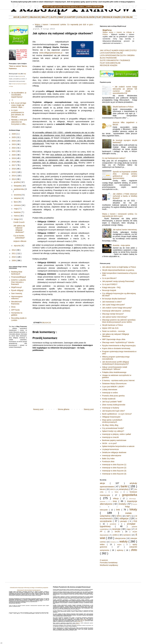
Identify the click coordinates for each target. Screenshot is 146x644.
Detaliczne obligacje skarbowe (114, 452)
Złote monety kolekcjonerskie (114, 405)
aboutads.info (79, 621)
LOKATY (24, 17)
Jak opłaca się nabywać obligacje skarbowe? (19, 229)
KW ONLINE (128, 17)
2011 (14, 253)
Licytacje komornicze (111, 449)
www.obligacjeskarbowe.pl (51, 53)
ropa (129, 529)
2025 (14, 137)
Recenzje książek (109, 290)
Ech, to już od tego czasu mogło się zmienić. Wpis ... (19, 105)
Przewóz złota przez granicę (113, 396)
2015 (14, 172)
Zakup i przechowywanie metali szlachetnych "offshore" (115, 368)
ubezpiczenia (120, 538)
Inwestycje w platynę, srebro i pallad (117, 434)
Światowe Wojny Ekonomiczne (114, 384)
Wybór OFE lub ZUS (110, 328)
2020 (14, 155)
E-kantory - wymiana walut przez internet (118, 380)
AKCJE (16, 17)
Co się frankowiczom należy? (114, 158)
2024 (14, 141)
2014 (14, 176)
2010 (14, 257)
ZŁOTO (54, 17)
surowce (127, 535)
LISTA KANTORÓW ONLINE (111, 53)
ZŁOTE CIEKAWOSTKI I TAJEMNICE (115, 60)
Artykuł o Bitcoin (20, 241)
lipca (16, 202)
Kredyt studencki (109, 399)
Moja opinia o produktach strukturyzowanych (112, 421)
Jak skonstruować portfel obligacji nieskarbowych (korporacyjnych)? (116, 363)
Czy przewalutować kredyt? (113, 428)
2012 (14, 250)
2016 (14, 169)
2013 (14, 179)
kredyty (123, 504)
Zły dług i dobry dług (110, 425)
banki (124, 486)
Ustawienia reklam (83, 620)
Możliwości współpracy (109, 565)
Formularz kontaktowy (109, 563)
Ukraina (113, 542)
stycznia (17, 246)
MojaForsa (107, 30)
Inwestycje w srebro (110, 393)
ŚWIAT (61, 17)
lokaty (133, 509)
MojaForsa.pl (16, 287)
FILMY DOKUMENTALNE (110, 63)
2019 (14, 158)
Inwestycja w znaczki (111, 437)
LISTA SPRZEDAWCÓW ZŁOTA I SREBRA (117, 55)
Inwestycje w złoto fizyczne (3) (114, 471)
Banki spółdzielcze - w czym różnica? (117, 414)
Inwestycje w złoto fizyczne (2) (114, 468)
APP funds (15, 310)
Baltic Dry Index (108, 459)
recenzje (116, 529)
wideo (102, 544)
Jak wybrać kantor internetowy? (115, 317)
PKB (135, 521)
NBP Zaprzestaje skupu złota (114, 339)
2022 (14, 148)
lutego (16, 219)
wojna (119, 545)
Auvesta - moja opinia (121, 245)
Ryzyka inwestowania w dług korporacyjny (119, 345)
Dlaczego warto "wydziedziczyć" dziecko (118, 342)
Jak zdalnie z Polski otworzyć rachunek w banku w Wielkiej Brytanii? (125, 196)
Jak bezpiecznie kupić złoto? (114, 411)
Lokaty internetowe (110, 390)
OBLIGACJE (35, 17)
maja (16, 209)
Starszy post (89, 409)
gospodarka (130, 495)
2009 (14, 260)
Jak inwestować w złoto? (112, 302)
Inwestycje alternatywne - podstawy (116, 311)
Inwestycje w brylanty (111, 408)
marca (16, 216)
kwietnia (17, 212)
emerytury (124, 489)
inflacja (116, 499)
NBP (128, 516)
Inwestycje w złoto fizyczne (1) (114, 465)
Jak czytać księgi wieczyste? (114, 305)
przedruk (113, 524)
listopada (17, 186)
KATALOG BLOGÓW (86, 17)
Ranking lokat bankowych (17, 273)
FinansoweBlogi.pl (19, 277)
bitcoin (102, 489)
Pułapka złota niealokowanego (114, 372)
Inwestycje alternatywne (112, 455)
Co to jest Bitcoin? (109, 278)
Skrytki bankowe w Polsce (123, 107)
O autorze (104, 560)
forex (117, 492)
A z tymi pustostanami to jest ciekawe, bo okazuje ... (18, 113)
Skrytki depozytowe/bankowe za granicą (118, 270)
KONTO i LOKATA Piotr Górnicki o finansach (19, 282)
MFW (119, 516)
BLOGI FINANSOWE (108, 58)
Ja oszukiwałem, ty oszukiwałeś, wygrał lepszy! (19, 95)
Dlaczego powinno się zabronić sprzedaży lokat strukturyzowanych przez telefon (119, 321)
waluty (124, 541)
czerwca (17, 205)
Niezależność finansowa (17, 303)
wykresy (120, 550)
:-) (12, 100)
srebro (115, 535)
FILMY (99, 17)
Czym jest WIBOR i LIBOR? (113, 387)
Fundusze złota (108, 461)
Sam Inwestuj (17, 293)
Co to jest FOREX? (110, 284)
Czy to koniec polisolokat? (19, 237)
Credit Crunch (19, 222)
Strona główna (64, 409)
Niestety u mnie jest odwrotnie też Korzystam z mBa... (19, 122)
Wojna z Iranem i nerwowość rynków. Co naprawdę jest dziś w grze (64, 25)
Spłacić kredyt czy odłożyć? (113, 431)
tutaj (19, 74)
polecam (22, 76)
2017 (14, 165)
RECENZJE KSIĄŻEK (112, 17)
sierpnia (17, 198)
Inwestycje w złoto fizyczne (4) (114, 474)
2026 (14, 134)
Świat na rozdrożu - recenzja (114, 331)
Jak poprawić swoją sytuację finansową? (118, 281)
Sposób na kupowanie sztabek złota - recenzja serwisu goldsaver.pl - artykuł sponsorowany (125, 175)
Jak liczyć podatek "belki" (112, 402)
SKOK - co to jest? (110, 443)
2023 (14, 144)
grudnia (17, 182)
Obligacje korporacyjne (111, 417)
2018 (14, 162)
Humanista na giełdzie (17, 314)
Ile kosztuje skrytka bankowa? (114, 299)
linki (118, 510)
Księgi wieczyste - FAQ (111, 287)
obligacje (46, 323)
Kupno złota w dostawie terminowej (116, 348)
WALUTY (45, 17)
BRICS (113, 489)
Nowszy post (38, 409)
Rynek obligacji (17, 290)
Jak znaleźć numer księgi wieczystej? (117, 308)
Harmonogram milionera (17, 298)
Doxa (13, 307)
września (17, 195)
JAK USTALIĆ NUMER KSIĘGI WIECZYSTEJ (118, 50)
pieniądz (124, 521)
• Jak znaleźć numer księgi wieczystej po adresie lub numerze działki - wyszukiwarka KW (125, 90)
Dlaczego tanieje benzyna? (113, 314)
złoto (134, 550)
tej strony (78, 624)
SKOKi (117, 532)
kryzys (135, 504)
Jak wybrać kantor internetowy (125, 230)
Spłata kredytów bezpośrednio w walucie (118, 446)
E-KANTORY (71, 17)
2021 (14, 151)
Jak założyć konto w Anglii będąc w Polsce (119, 267)
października (19, 189)
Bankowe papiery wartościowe (114, 440)
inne (115, 501)
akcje (102, 483)
